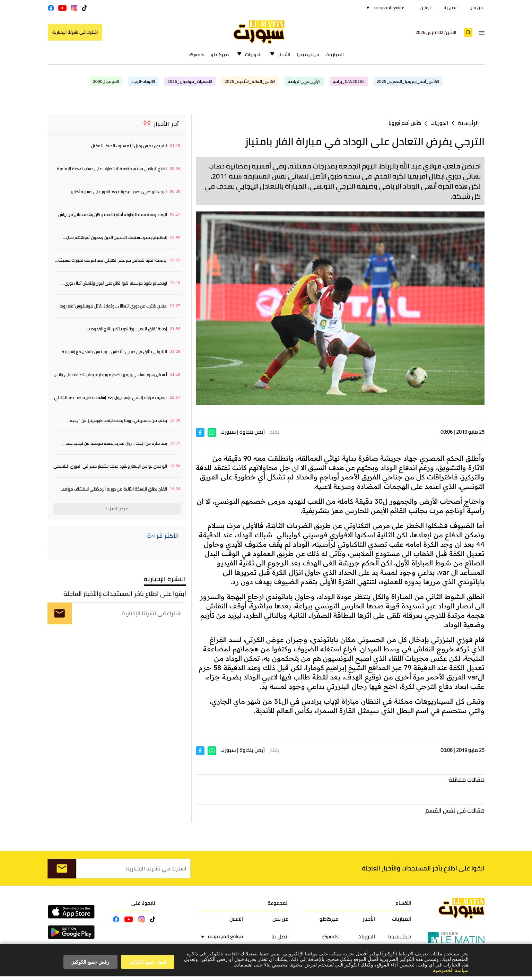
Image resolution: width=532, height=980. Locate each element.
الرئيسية (468, 123)
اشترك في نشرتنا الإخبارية (75, 32)
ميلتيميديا (308, 54)
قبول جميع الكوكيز (148, 962)
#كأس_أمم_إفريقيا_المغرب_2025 (408, 81)
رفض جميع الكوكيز (91, 962)
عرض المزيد (117, 509)
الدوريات (253, 54)
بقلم (274, 432)
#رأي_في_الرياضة (304, 81)
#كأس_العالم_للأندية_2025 (250, 81)
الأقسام (403, 903)
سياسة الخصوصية (451, 970)
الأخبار (284, 54)
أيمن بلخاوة (252, 432)
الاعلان (236, 919)
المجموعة (278, 903)
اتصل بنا (451, 7)
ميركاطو (220, 54)
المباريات (335, 54)
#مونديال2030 (106, 81)
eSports (197, 54)
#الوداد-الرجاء (143, 81)
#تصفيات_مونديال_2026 (190, 81)
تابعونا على (143, 903)
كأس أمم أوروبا (405, 123)
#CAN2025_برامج (349, 81)
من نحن (476, 7)
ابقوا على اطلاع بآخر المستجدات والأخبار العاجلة (125, 594)
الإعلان (426, 7)
